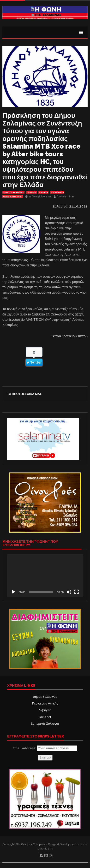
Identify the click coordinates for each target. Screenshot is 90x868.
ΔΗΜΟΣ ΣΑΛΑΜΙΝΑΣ (13, 192)
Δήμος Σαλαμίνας (45, 697)
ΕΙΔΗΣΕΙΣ (32, 192)
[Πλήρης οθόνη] (77, 592)
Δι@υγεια (45, 710)
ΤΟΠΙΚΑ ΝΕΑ (57, 192)
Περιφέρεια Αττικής (45, 703)
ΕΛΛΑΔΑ (43, 192)
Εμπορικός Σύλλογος (45, 724)
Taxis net (45, 717)
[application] (45, 576)
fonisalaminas (66, 197)
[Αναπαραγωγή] (13, 592)
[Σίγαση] (69, 592)
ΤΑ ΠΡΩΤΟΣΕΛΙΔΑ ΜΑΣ (24, 394)
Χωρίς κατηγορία (13, 197)
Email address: (45, 748)
